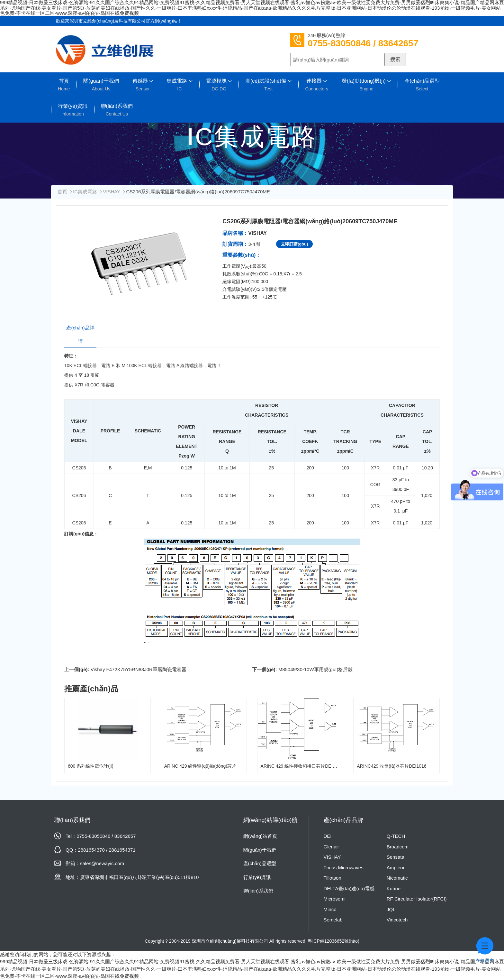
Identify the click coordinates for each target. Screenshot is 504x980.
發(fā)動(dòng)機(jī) (366, 85)
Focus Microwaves (344, 868)
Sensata (396, 857)
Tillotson (333, 878)
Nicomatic (397, 878)
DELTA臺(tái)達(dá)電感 (349, 888)
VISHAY (112, 192)
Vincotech (397, 920)
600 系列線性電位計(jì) (91, 766)
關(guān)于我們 (101, 85)
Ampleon (396, 868)
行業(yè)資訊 (73, 110)
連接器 (317, 85)
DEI (328, 836)
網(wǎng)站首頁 (260, 836)
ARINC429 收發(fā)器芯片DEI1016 (392, 766)
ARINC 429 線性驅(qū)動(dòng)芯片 (200, 766)
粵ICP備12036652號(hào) (333, 941)
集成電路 (179, 85)
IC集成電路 (85, 192)
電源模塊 (219, 85)
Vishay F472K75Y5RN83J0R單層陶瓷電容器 (139, 669)
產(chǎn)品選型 (422, 85)
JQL (391, 909)
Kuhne (394, 888)
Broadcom (398, 847)
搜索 (395, 59)
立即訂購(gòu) (294, 244)
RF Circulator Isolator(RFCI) (417, 899)
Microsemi (335, 899)
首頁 (64, 85)
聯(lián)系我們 (117, 110)
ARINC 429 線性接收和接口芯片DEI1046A (303, 766)
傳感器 (143, 85)
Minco (330, 909)
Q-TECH (396, 836)
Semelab (333, 920)
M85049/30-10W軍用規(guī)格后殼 (316, 669)
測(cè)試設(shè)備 (268, 85)
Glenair (331, 847)
